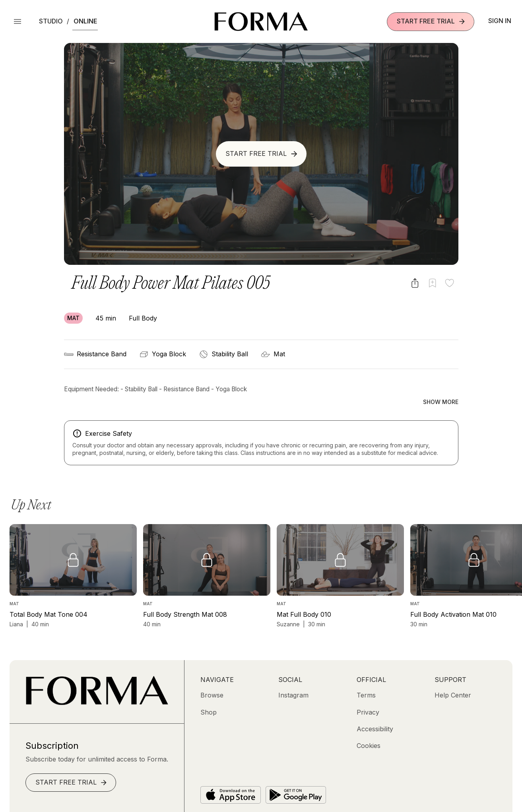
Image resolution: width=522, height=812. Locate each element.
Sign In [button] (500, 21)
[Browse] (212, 678)
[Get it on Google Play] (296, 778)
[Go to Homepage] (97, 686)
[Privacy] (368, 695)
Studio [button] (51, 21)
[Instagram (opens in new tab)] (293, 678)
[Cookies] (369, 729)
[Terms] (366, 678)
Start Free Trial (431, 21)
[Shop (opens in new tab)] (209, 695)
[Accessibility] (375, 712)
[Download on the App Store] (231, 778)
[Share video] (415, 283)
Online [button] (85, 21)
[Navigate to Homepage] (261, 21)
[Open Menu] (17, 21)
